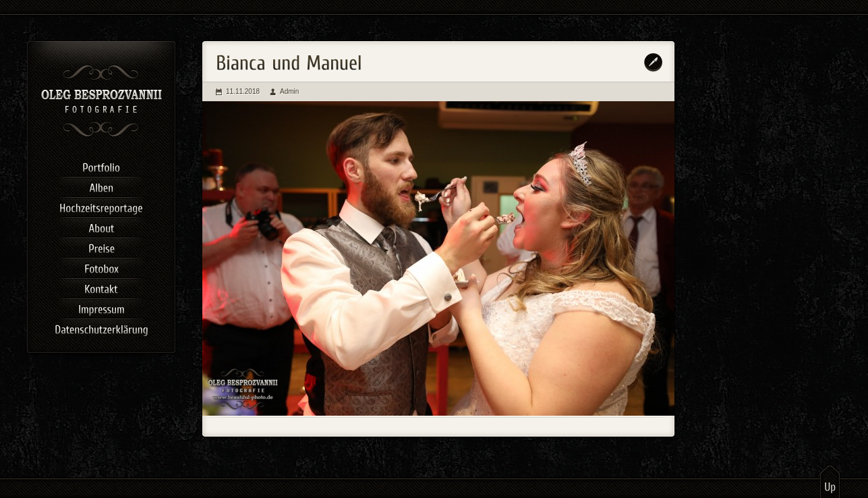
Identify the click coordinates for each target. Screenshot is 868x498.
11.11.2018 (243, 91)
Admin (289, 91)
